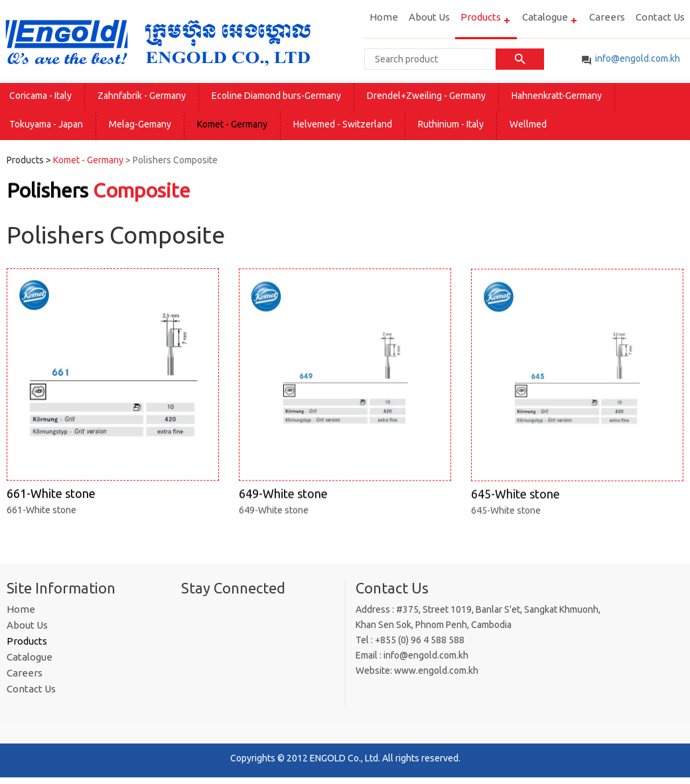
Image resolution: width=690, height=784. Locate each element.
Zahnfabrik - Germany (142, 96)
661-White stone (113, 399)
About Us (429, 17)
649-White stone (345, 399)
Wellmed (528, 124)
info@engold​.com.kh (638, 58)
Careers (607, 17)
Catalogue (545, 17)
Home (384, 17)
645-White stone (577, 400)
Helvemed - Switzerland (343, 124)
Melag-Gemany (140, 124)
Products (481, 17)
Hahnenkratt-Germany (557, 96)
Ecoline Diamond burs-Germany (276, 96)
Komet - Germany (232, 124)
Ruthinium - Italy (451, 124)
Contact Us (660, 17)
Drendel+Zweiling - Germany (426, 96)
